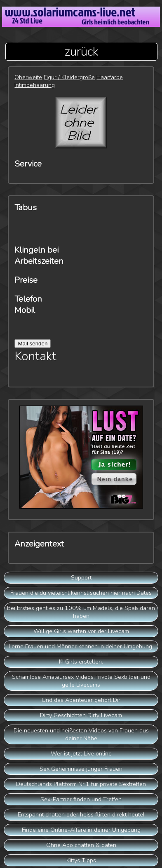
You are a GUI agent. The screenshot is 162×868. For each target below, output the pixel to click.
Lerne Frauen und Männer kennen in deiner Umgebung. (81, 646)
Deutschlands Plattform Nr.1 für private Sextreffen (81, 784)
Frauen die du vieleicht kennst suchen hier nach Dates (81, 593)
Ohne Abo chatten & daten (81, 845)
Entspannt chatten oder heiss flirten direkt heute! (81, 815)
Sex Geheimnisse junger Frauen (81, 769)
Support (81, 578)
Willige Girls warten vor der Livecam (81, 631)
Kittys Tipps (81, 860)
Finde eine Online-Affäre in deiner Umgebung (81, 830)
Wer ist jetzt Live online (81, 754)
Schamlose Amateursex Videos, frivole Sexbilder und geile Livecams (81, 681)
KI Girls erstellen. (81, 662)
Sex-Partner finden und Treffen (81, 799)
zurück (81, 52)
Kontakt (35, 356)
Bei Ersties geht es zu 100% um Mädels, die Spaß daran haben (81, 612)
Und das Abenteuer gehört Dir (81, 700)
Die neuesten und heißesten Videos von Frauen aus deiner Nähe (81, 734)
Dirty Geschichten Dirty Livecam (81, 715)
